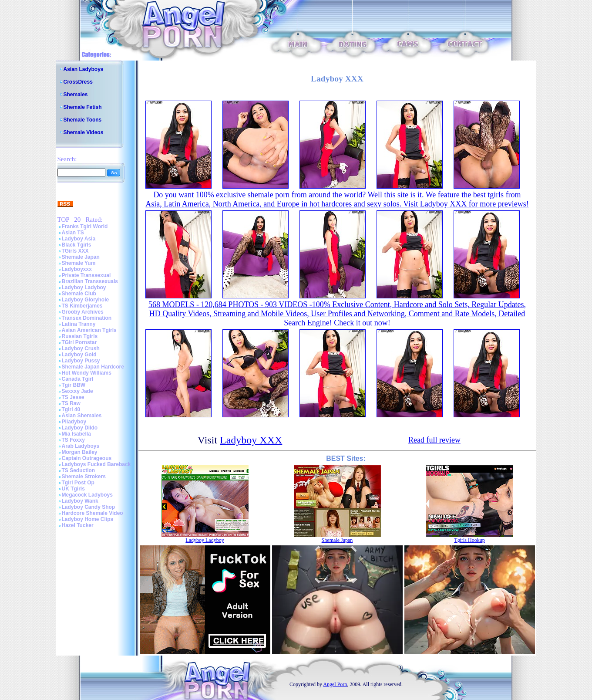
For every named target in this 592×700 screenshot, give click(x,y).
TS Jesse (73, 397)
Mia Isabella (76, 434)
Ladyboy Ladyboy (84, 287)
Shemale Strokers (84, 477)
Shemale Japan (81, 257)
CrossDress (78, 82)
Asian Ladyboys (84, 69)
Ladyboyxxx (77, 269)
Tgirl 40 (71, 409)
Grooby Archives (83, 312)
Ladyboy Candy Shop (89, 507)
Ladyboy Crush (81, 348)
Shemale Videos (84, 132)
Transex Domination (87, 318)
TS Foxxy (73, 440)
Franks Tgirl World (85, 227)
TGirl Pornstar (79, 342)
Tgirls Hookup (469, 540)
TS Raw (71, 403)
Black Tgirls (77, 245)
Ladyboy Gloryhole (86, 300)
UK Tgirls (73, 489)
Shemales (76, 95)
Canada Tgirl (78, 379)
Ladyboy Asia (79, 239)
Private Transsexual (86, 275)
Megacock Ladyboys (87, 495)
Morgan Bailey (80, 452)
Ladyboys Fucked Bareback (96, 464)
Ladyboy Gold (79, 355)
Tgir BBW (74, 385)
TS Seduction (79, 470)
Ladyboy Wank (80, 501)
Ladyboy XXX (251, 440)
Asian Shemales (82, 416)
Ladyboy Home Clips (88, 519)
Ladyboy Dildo (80, 428)
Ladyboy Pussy (81, 361)
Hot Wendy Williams (87, 373)
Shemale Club (79, 294)
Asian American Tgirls (89, 330)
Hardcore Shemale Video (92, 513)
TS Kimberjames (82, 306)
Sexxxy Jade (77, 391)
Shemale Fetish (83, 107)
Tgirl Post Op (78, 483)
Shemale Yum (79, 263)
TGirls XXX (75, 251)
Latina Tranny (79, 324)
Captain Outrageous (87, 458)
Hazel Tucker (78, 525)
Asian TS (73, 233)
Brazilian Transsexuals (90, 281)
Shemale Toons (83, 120)
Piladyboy (74, 422)
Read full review (434, 440)
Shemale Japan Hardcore (93, 367)
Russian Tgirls (80, 336)
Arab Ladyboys (81, 446)
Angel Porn (335, 684)
